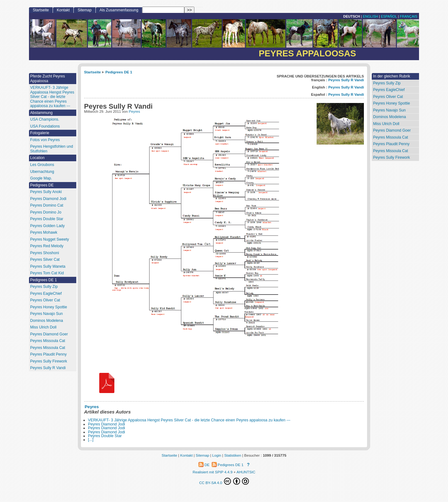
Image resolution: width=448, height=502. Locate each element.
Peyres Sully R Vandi (346, 80)
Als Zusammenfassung (119, 10)
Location (37, 158)
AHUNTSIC (246, 472)
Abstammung (41, 113)
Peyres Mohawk (44, 232)
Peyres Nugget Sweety (50, 239)
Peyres (135, 111)
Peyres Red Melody (47, 246)
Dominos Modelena (389, 117)
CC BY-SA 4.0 (224, 481)
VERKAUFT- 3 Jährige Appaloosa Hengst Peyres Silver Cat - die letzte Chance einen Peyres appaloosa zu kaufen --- (189, 420)
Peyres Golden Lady (48, 226)
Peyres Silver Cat (45, 260)
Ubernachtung (42, 172)
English (370, 16)
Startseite (92, 72)
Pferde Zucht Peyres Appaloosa (48, 79)
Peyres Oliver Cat (388, 97)
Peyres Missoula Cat (391, 137)
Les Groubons (42, 165)
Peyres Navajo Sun (389, 110)
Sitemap (84, 10)
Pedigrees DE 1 (119, 72)
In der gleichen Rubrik (392, 76)
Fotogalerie (40, 133)
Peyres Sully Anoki (46, 192)
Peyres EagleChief (389, 90)
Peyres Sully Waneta (48, 266)
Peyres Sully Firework (391, 157)
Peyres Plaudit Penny (391, 144)
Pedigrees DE (42, 185)
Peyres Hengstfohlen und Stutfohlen (52, 149)
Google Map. (41, 178)
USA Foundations (45, 126)
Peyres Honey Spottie (391, 103)
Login (217, 455)
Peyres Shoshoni (45, 253)
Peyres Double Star (105, 436)
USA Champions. (45, 119)
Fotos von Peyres (45, 140)
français (409, 16)
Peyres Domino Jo (46, 212)
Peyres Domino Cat (47, 205)
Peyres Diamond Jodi (106, 424)
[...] (91, 440)
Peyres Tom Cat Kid (47, 273)
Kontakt (63, 10)
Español (389, 16)
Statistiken (233, 455)
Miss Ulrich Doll (386, 124)
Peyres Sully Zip (387, 83)
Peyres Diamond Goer (392, 130)
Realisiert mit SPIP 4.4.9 (213, 472)
